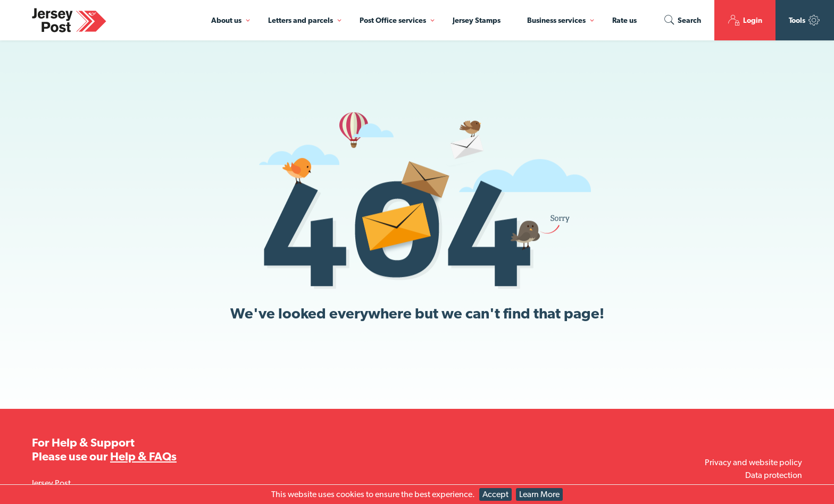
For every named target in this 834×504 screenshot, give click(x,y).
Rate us (624, 20)
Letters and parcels (301, 20)
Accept (495, 494)
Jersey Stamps (477, 20)
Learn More (539, 494)
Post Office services (393, 20)
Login (745, 20)
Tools (805, 20)
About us (226, 20)
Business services (556, 20)
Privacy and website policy (753, 462)
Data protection (774, 475)
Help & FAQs (143, 456)
